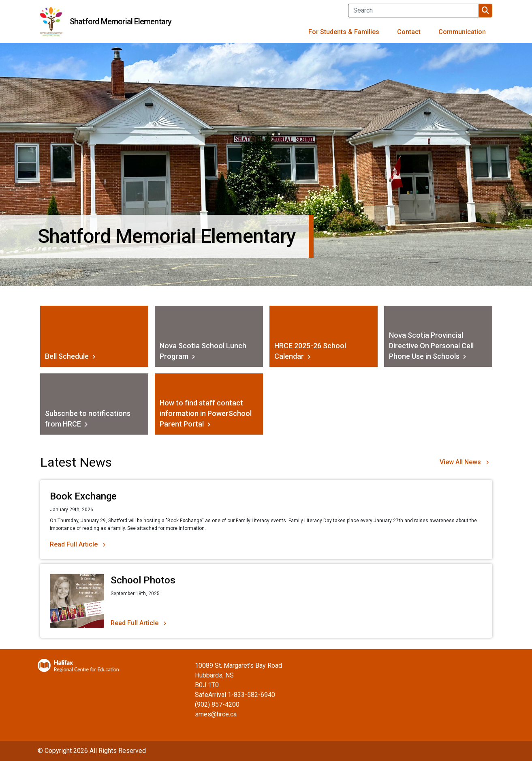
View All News (460, 462)
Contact (409, 32)
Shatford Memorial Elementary (121, 21)
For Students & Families (344, 32)
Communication (462, 32)
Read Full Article (74, 544)
